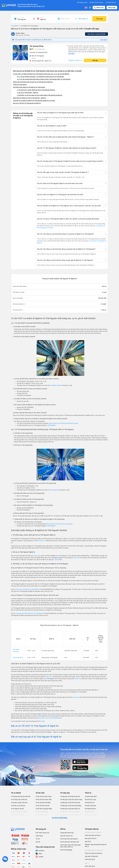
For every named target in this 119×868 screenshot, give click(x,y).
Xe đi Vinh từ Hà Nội (17, 815)
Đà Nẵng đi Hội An (90, 809)
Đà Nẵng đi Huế (90, 812)
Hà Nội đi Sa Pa (90, 803)
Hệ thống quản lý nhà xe (93, 833)
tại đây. (43, 721)
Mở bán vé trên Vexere (96, 2)
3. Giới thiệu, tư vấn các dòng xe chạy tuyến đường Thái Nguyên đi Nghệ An (40, 95)
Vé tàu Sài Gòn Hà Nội (42, 806)
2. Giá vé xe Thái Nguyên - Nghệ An (28, 93)
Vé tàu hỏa (40, 793)
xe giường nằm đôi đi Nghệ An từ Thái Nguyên (29, 613)
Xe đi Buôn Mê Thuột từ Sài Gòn (21, 796)
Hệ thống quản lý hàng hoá (94, 850)
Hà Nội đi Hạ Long (90, 800)
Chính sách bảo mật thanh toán (70, 842)
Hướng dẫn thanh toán (67, 833)
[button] (72, 113)
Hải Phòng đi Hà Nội (91, 815)
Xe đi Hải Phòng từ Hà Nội (19, 812)
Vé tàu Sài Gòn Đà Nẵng (43, 803)
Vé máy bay (65, 793)
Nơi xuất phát (21, 18)
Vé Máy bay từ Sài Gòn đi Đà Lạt (70, 809)
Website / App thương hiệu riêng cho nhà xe (96, 845)
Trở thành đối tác (111, 3)
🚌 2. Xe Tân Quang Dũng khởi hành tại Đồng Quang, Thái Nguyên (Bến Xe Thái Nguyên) (44, 79)
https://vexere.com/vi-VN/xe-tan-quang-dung (59, 524)
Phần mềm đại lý (90, 859)
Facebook (41, 851)
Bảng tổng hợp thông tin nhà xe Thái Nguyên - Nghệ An (30, 98)
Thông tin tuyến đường (20, 85)
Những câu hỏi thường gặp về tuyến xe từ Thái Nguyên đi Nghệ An (33, 82)
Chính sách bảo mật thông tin (69, 839)
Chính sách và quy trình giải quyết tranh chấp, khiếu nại (70, 846)
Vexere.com (42, 541)
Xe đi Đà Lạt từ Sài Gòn (18, 806)
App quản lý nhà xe (91, 838)
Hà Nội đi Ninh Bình (91, 796)
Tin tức (38, 839)
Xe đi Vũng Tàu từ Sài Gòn (19, 800)
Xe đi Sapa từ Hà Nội (17, 809)
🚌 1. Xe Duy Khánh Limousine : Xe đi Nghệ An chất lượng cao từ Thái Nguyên (40, 77)
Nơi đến (42, 18)
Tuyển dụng (39, 836)
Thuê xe (88, 793)
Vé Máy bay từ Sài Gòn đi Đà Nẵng (71, 806)
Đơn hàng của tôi (82, 2)
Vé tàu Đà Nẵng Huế (42, 812)
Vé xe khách (15, 26)
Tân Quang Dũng (54, 490)
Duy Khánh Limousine (56, 385)
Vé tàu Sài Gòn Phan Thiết (44, 800)
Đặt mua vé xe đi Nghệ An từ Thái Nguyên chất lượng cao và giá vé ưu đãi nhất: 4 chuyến (47, 71)
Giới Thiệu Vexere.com (42, 833)
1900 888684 (51, 425)
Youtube (41, 857)
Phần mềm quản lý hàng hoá (93, 853)
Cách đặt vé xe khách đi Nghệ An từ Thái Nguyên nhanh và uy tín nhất (34, 101)
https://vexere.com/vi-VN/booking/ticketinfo (50, 718)
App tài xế (88, 841)
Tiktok (40, 854)
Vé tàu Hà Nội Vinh (41, 815)
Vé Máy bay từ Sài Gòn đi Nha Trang (71, 800)
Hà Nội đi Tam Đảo (90, 806)
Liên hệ (38, 842)
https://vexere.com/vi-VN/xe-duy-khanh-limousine (64, 423)
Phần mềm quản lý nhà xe (93, 835)
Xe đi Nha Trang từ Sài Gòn (19, 803)
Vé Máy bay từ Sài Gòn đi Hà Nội (70, 803)
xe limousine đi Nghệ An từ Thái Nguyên (27, 589)
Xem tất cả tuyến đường (59, 818)
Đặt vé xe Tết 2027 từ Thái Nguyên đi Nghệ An (27, 103)
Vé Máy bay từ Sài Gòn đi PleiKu (70, 812)
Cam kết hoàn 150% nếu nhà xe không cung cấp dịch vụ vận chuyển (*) (30, 5)
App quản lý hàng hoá (91, 856)
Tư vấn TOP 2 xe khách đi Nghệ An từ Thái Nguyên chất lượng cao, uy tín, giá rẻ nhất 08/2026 (41, 74)
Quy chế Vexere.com (66, 836)
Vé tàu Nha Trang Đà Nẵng (44, 809)
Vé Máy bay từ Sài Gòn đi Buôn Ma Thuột (71, 816)
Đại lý (87, 863)
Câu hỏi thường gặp (66, 850)
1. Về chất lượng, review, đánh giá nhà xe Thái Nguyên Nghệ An (36, 90)
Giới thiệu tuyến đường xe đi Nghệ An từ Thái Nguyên (29, 87)
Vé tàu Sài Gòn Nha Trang (43, 796)
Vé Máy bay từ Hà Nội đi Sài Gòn (70, 796)
